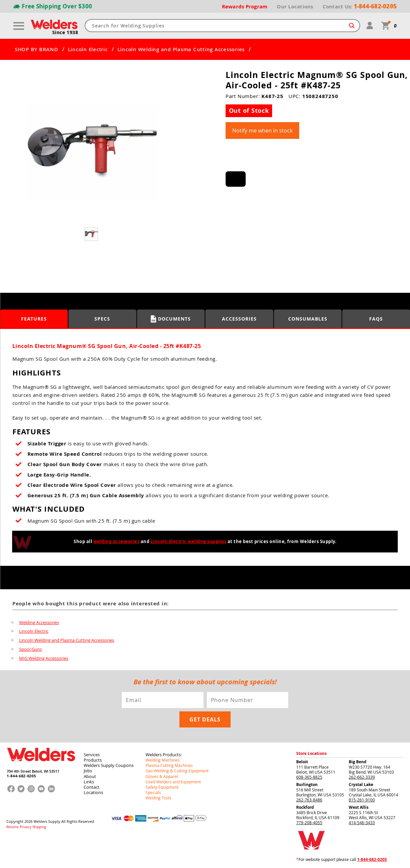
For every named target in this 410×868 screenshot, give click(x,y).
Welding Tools (158, 795)
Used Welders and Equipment (173, 779)
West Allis (359, 805)
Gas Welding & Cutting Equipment (177, 769)
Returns (13, 824)
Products (93, 758)
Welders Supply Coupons (109, 763)
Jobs (88, 769)
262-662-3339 (362, 775)
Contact (92, 785)
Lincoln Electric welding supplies (189, 541)
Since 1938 (65, 32)
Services (92, 753)
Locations (93, 790)
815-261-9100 (362, 798)
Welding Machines (163, 758)
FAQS (376, 318)
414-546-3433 (362, 820)
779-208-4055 (309, 820)
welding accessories (116, 541)
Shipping (39, 824)
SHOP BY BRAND (36, 49)
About (90, 774)
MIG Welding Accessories (44, 657)
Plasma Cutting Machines (169, 763)
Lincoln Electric (88, 49)
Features (34, 318)
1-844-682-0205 (21, 774)
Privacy (25, 824)
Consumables (308, 318)
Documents (171, 319)
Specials (153, 790)
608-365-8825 (309, 775)
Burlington (307, 783)
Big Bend (358, 760)
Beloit (302, 760)
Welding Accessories (39, 622)
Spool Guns (30, 648)
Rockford (305, 805)
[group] (92, 153)
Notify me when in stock (262, 130)
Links (89, 779)
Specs (102, 318)
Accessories (239, 318)
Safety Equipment (162, 785)
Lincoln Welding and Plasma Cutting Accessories (181, 49)
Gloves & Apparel (162, 774)
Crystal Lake (361, 783)
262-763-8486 (309, 798)
